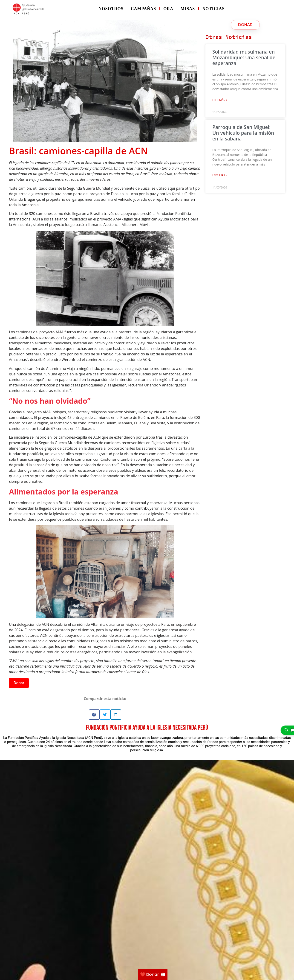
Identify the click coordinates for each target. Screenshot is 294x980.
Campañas (143, 9)
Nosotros (111, 9)
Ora (168, 9)
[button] (94, 715)
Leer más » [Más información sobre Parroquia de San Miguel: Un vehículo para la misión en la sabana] (220, 175)
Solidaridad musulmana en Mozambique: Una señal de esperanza (244, 57)
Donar (19, 683)
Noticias (213, 9)
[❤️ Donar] (153, 974)
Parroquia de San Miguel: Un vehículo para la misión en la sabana (243, 133)
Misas (188, 9)
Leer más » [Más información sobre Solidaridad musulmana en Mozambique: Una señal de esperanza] (220, 100)
